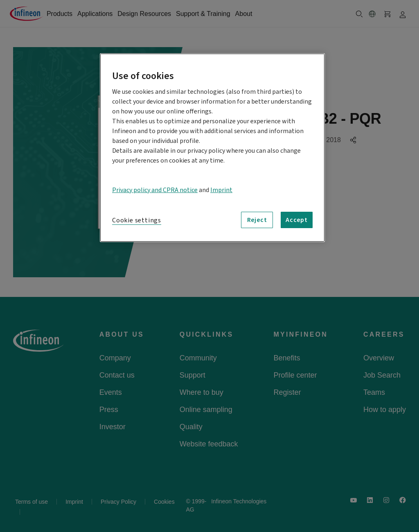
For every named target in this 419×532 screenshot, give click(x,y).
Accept (297, 220)
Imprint (221, 190)
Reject (257, 220)
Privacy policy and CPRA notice (155, 190)
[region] (212, 148)
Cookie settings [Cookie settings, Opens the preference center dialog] (137, 220)
